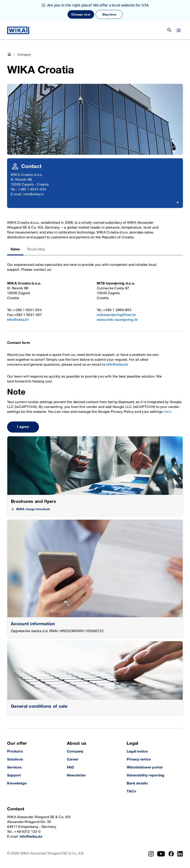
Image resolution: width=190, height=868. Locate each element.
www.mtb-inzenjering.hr (117, 320)
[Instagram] (151, 854)
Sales (15, 249)
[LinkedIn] (180, 854)
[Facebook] (171, 854)
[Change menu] (179, 30)
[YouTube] (161, 854)
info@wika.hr (18, 320)
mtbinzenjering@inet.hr (116, 315)
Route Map (36, 249)
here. (168, 412)
